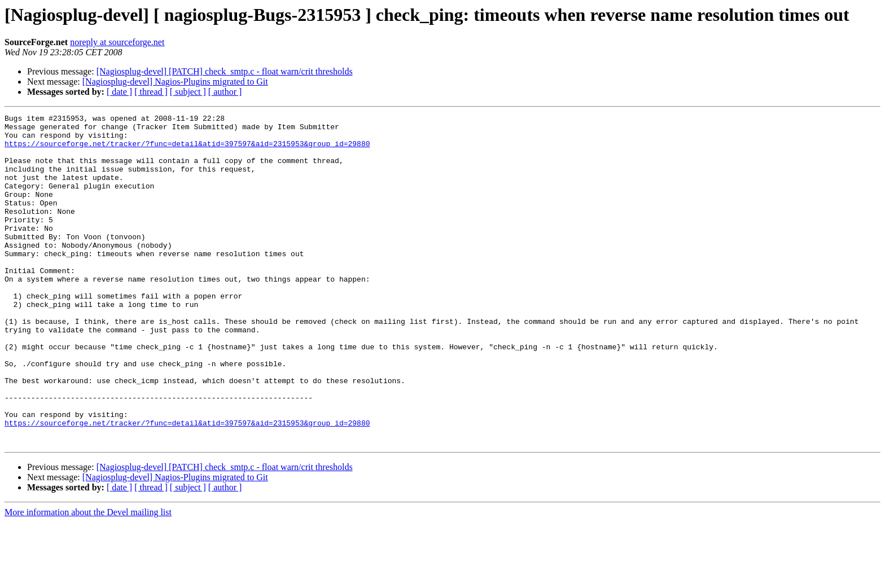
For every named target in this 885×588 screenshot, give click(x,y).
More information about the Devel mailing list (88, 578)
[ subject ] (188, 92)
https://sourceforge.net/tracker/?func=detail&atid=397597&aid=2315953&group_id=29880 (187, 150)
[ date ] (119, 92)
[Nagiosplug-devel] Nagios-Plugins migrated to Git (175, 82)
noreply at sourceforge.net (117, 42)
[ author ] (225, 92)
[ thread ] (151, 92)
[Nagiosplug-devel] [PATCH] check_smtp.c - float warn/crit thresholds (225, 71)
